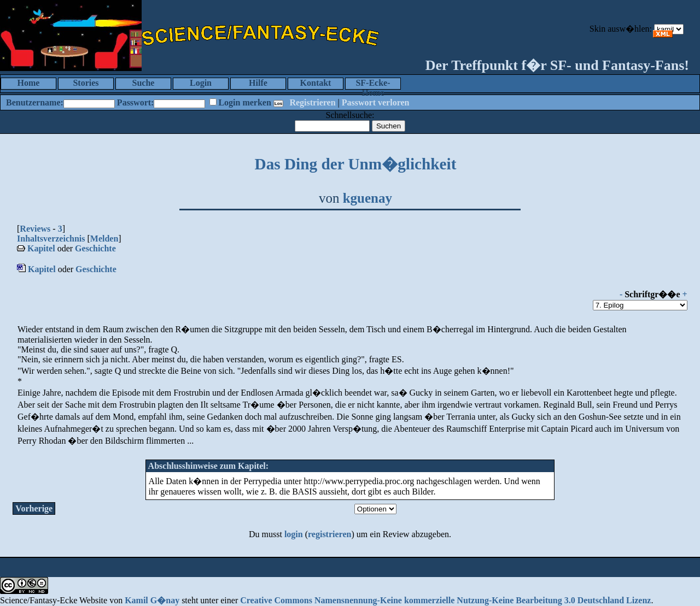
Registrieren (312, 102)
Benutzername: (35, 102)
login (294, 534)
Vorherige (34, 508)
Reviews (35, 229)
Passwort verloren (376, 102)
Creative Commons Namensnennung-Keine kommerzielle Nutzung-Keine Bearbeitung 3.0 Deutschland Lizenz (445, 600)
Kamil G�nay (152, 600)
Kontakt (316, 83)
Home (29, 83)
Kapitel (41, 248)
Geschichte (95, 248)
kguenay (367, 198)
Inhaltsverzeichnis (51, 239)
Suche (144, 83)
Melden (104, 239)
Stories (86, 83)
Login (201, 83)
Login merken (244, 102)
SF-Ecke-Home (373, 84)
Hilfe (258, 83)
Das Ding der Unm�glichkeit (356, 164)
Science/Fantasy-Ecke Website (54, 600)
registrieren (329, 534)
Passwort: (136, 102)
